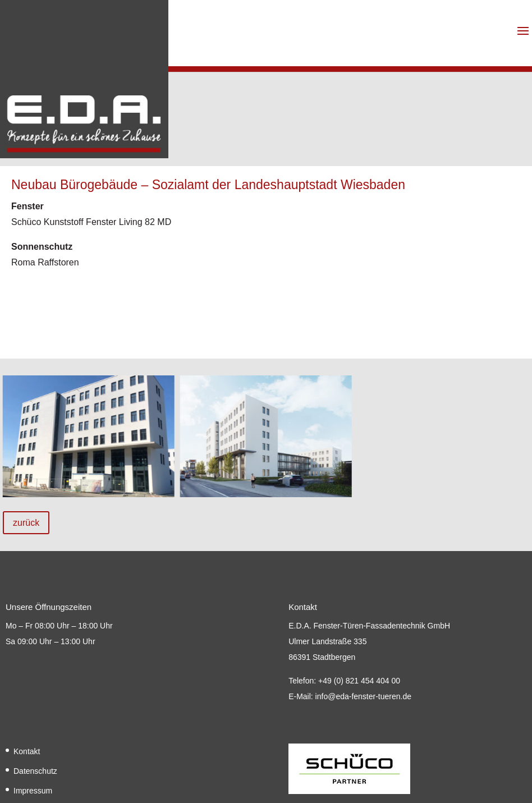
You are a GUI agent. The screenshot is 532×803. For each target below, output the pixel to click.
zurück (26, 523)
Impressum (33, 791)
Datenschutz (35, 771)
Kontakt (27, 751)
